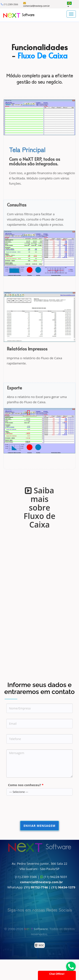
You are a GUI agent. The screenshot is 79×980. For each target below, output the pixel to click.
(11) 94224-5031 (56, 877)
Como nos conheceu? (26, 785)
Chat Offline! (57, 974)
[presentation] (38, 810)
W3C (41, 945)
